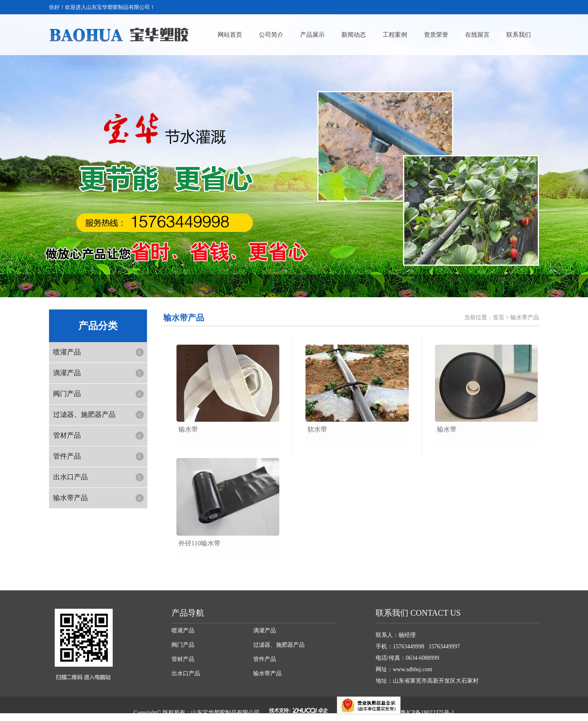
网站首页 (230, 35)
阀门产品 (67, 394)
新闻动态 (354, 35)
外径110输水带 (199, 543)
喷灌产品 (67, 352)
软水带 (317, 429)
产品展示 (312, 35)
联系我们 (519, 35)
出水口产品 (70, 477)
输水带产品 (70, 498)
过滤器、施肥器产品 (84, 415)
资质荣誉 (436, 35)
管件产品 (67, 456)
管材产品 (67, 435)
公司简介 (271, 35)
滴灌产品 (67, 373)
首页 (499, 317)
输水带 (188, 429)
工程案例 (395, 35)
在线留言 (477, 35)
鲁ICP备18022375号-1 (427, 713)
